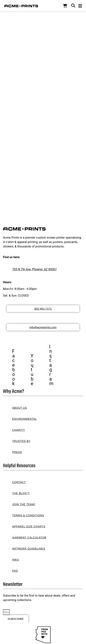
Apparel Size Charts (29, 526)
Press (17, 452)
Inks (16, 560)
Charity (19, 430)
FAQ (15, 571)
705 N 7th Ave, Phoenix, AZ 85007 (34, 269)
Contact (19, 482)
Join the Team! (24, 504)
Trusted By (21, 441)
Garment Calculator (29, 538)
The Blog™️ (21, 493)
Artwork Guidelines (29, 549)
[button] (73, 6)
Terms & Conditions (28, 515)
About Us (20, 408)
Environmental (25, 419)
